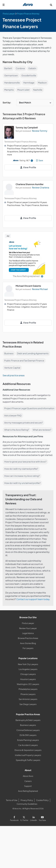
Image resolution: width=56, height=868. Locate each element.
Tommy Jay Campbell (27, 128)
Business (9, 353)
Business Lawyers (28, 725)
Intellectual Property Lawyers (28, 755)
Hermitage (29, 83)
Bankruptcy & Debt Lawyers (28, 720)
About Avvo (28, 776)
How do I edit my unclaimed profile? (22, 483)
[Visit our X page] (24, 818)
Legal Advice (28, 633)
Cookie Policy (42, 800)
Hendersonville (12, 83)
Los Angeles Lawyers (28, 669)
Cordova (20, 68)
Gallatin (32, 68)
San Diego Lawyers (28, 704)
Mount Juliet (23, 90)
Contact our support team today (33, 599)
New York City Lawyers (28, 664)
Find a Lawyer (28, 623)
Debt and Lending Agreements (33, 353)
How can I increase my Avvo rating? (22, 476)
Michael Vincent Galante (28, 286)
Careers (28, 781)
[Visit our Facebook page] (15, 818)
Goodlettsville (29, 75)
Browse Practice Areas (28, 638)
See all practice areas (14, 375)
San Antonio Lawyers (28, 699)
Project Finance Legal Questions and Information (29, 408)
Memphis (9, 90)
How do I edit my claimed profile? (21, 469)
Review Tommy (40, 131)
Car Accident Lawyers (28, 745)
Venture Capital (12, 368)
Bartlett (8, 68)
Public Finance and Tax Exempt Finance (24, 361)
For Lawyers (28, 648)
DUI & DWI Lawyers (28, 735)
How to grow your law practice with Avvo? (25, 462)
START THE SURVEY (18, 270)
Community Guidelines (27, 804)
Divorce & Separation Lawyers (28, 750)
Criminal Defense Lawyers (28, 730)
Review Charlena (40, 188)
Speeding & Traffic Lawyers (28, 760)
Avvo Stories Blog (28, 643)
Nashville (38, 90)
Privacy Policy (27, 800)
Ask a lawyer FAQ (13, 415)
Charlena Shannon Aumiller (30, 184)
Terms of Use (12, 800)
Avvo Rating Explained (28, 791)
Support (28, 786)
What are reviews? (42, 430)
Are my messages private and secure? (23, 423)
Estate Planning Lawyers (28, 740)
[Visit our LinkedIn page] (34, 818)
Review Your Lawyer (28, 628)
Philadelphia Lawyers (28, 689)
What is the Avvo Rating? (17, 430)
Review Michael (40, 289)
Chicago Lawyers (28, 674)
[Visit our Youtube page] (42, 818)
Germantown (11, 75)
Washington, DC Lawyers (28, 684)
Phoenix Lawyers (28, 694)
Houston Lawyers (28, 679)
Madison (42, 83)
